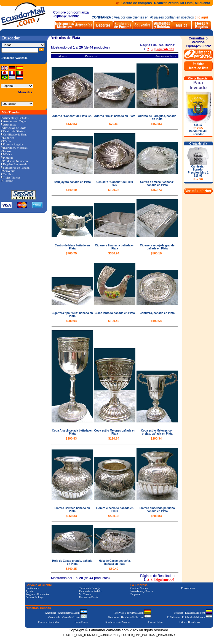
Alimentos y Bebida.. (15, 118)
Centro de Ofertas (13, 131)
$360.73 (156, 190)
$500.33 (114, 516)
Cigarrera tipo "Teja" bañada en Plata (72, 315)
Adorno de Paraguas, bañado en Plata (157, 118)
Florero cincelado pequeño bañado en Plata (157, 510)
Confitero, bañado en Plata (157, 313)
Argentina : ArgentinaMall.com (66, 613)
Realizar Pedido (167, 3)
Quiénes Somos (139, 588)
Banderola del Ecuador (198, 133)
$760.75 (71, 253)
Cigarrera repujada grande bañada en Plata (157, 247)
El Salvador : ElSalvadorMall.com (189, 617)
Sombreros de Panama (118, 622)
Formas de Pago (34, 597)
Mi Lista (187, 3)
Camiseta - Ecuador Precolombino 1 (198, 173)
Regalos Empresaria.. (15, 164)
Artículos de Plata (65, 38)
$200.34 (156, 438)
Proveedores (188, 588)
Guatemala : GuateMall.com (68, 617)
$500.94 (71, 321)
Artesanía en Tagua (14, 121)
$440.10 (71, 190)
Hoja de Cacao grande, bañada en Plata (72, 562)
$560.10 (156, 253)
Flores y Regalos (12, 144)
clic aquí (201, 17)
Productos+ (92, 56)
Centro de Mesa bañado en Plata (72, 247)
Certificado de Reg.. (14, 134)
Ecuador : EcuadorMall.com (193, 613)
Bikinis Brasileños (190, 622)
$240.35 (71, 569)
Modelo (63, 56)
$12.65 (198, 128)
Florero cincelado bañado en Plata (115, 510)
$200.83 (156, 516)
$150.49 (114, 321)
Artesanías (9, 124)
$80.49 (114, 569)
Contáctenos (32, 588)
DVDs (6, 141)
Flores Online (156, 622)
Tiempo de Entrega (89, 588)
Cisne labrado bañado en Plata (115, 313)
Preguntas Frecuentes (37, 594)
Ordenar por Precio (166, 56)
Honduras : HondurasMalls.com (129, 617)
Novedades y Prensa (142, 591)
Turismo (7, 181)
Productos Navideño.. (15, 161)
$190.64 (156, 321)
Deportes (8, 138)
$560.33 (71, 516)
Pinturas (7, 158)
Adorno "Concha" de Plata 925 (72, 116)
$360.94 (114, 253)
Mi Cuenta (85, 594)
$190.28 (114, 190)
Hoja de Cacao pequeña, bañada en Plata (115, 562)
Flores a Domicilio (48, 622)
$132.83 (71, 124)
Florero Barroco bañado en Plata (72, 510)
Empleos (135, 594)
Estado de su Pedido (90, 591)
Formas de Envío (88, 597)
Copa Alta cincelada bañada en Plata (72, 432)
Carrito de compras (137, 3)
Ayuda (29, 591)
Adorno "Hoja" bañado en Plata (115, 116)
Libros (6, 151)
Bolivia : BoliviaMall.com (133, 613)
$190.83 (71, 438)
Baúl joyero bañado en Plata (72, 182)
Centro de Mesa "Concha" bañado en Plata (157, 183)
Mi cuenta (203, 3)
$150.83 (156, 124)
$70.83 (114, 124)
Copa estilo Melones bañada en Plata (115, 432)
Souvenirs (8, 171)
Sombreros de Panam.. (16, 167)
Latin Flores (81, 622)
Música (7, 154)
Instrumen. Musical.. (15, 148)
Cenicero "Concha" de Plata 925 (115, 183)
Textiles (7, 174)
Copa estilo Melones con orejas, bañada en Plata (157, 432)
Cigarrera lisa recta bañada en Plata (115, 247)
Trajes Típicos (11, 177)
